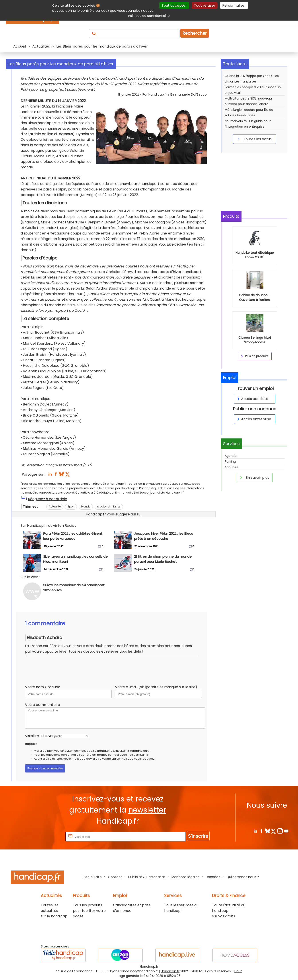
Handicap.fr (170, 971)
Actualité (55, 506)
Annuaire (232, 467)
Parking (230, 461)
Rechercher (195, 33)
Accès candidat (252, 399)
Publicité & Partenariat (147, 877)
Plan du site (92, 877)
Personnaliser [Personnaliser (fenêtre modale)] (234, 5)
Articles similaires (109, 506)
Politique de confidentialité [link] (149, 16)
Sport (71, 506)
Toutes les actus (254, 139)
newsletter (147, 810)
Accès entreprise (253, 419)
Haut (238, 971)
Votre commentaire (43, 705)
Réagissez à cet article (48, 499)
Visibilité (32, 736)
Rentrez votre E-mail (47, 837)
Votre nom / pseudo (43, 687)
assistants (141, 755)
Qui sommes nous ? (243, 877)
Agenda (231, 456)
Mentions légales (185, 877)
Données (213, 877)
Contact (115, 877)
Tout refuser (205, 5)
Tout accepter (174, 5)
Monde (86, 506)
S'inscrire (198, 836)
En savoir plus (254, 477)
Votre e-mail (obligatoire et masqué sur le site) (156, 687)
